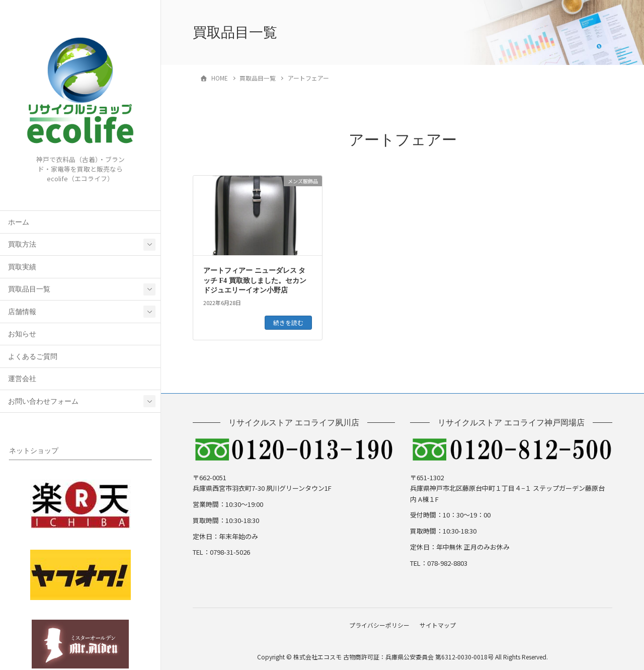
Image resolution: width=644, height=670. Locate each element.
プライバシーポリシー (378, 624)
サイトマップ (439, 624)
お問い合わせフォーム (43, 401)
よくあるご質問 (33, 357)
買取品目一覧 (29, 289)
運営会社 (22, 379)
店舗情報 (22, 312)
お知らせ (22, 334)
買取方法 (22, 244)
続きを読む (288, 322)
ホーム (19, 222)
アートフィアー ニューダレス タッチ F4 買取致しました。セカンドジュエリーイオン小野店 (255, 280)
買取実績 (22, 267)
